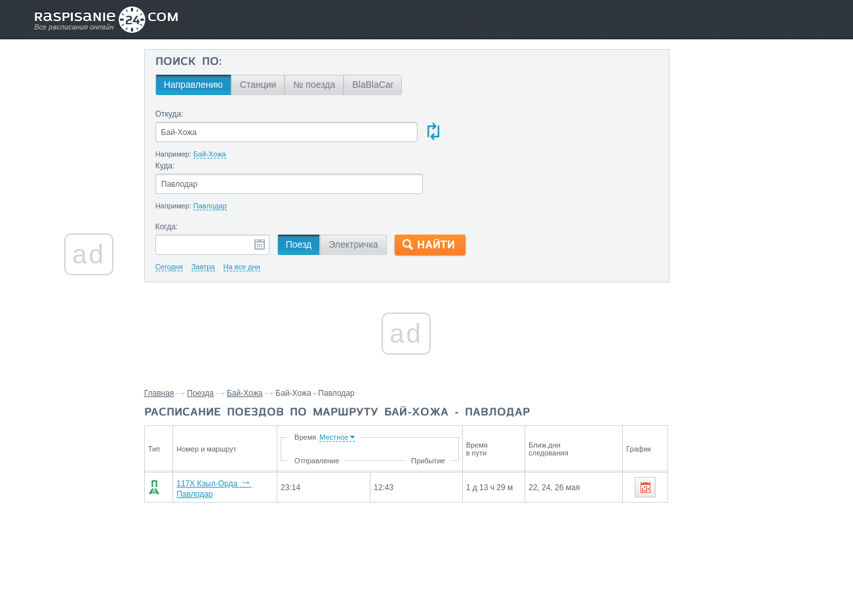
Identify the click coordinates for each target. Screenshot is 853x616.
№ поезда (327, 85)
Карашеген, (736, 516)
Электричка (366, 193)
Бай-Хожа (258, 342)
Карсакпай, (786, 516)
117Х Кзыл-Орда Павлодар (239, 436)
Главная (173, 342)
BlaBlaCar (386, 85)
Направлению (207, 85)
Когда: (180, 176)
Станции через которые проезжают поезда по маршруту (724, 486)
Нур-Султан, (717, 535)
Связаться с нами (427, 577)
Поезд (312, 193)
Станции (271, 85)
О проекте (490, 577)
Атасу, (676, 535)
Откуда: (183, 114)
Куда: (428, 114)
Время (365, 386)
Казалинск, (686, 516)
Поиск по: (202, 62)
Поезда (214, 342)
